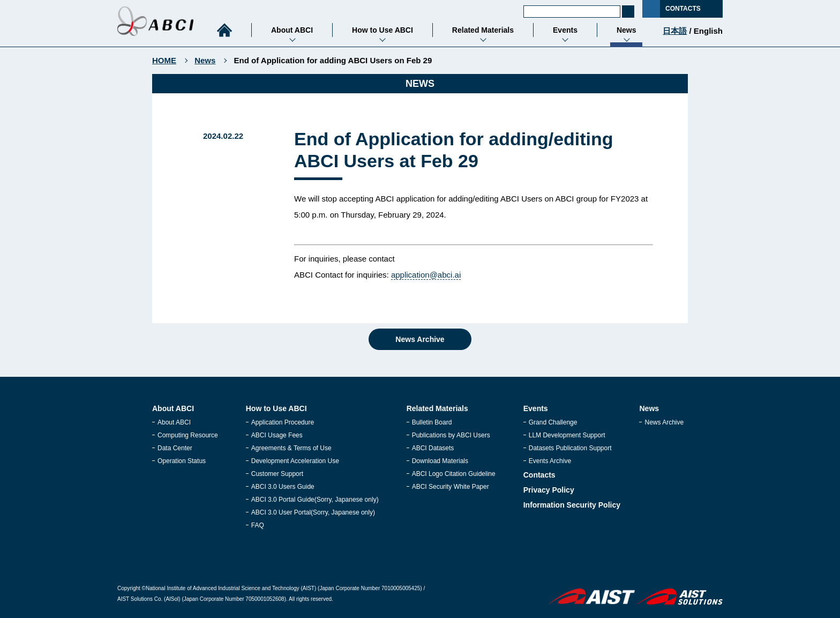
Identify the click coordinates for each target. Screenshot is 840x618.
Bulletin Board (432, 422)
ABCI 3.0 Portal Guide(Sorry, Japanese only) (315, 500)
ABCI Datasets (433, 448)
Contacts (539, 475)
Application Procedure (283, 422)
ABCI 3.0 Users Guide (283, 487)
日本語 (675, 31)
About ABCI (174, 422)
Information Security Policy (572, 505)
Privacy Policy (549, 490)
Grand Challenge (553, 422)
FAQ (258, 525)
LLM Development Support (567, 435)
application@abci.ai (426, 275)
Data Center (175, 448)
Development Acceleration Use (295, 461)
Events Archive (550, 461)
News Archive (420, 339)
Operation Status (182, 461)
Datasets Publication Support (570, 448)
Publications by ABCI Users (451, 435)
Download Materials (440, 461)
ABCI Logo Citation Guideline (454, 474)
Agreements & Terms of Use (291, 448)
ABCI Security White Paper (451, 487)
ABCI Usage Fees (277, 435)
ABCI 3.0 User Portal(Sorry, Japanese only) (313, 512)
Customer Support (277, 474)
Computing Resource (188, 435)
